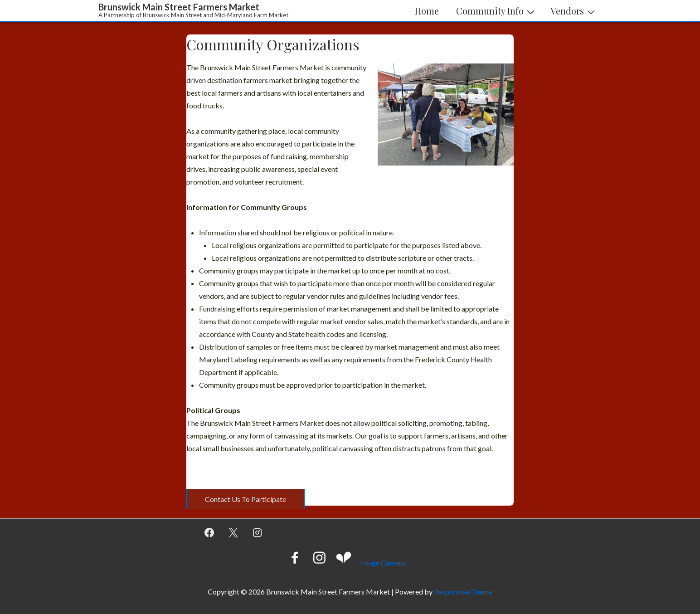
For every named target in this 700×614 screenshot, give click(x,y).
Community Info (496, 10)
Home (427, 11)
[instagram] (258, 533)
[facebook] (209, 533)
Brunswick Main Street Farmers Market (179, 7)
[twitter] (233, 533)
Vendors (574, 10)
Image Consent (383, 563)
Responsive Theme (463, 592)
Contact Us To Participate (245, 499)
